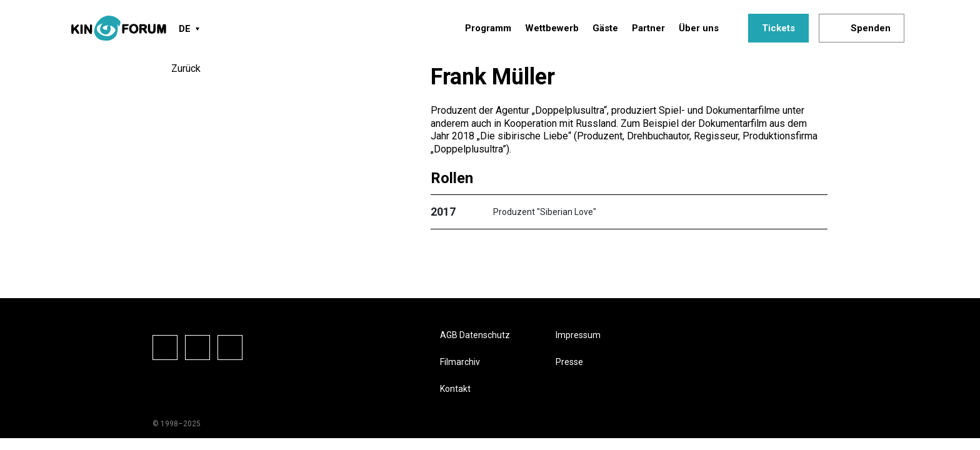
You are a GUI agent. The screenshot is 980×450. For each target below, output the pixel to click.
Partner (648, 28)
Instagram (197, 347)
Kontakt (455, 389)
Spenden (871, 28)
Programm (488, 28)
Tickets (778, 28)
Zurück (186, 68)
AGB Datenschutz (475, 335)
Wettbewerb (552, 28)
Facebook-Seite (165, 347)
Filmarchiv (460, 362)
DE (185, 29)
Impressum (578, 335)
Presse (569, 362)
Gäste (605, 28)
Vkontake (230, 347)
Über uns (699, 28)
